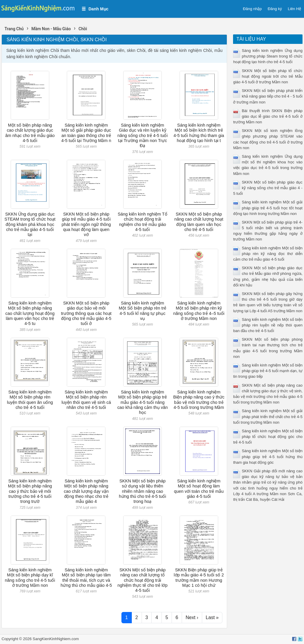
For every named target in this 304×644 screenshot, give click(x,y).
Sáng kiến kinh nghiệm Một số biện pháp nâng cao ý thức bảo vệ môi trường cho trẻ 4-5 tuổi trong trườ (30, 491)
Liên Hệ (294, 9)
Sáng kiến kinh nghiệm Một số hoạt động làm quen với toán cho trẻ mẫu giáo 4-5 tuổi (199, 489)
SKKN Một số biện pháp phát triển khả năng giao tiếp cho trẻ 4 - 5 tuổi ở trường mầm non (268, 96)
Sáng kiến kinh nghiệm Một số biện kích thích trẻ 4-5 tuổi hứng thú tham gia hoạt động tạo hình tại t (199, 133)
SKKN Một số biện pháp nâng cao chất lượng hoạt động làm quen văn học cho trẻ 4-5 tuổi (199, 222)
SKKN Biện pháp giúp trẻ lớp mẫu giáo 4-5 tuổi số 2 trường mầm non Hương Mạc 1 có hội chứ (199, 578)
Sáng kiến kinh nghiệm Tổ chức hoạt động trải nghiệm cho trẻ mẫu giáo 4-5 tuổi (143, 222)
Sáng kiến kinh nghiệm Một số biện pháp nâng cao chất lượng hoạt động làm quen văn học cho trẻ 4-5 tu (30, 313)
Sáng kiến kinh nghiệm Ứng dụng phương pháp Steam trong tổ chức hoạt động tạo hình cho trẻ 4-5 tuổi (268, 56)
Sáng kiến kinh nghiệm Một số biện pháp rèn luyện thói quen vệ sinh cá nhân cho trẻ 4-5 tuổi (86, 400)
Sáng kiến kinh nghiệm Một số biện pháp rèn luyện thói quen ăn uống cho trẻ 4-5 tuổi (30, 400)
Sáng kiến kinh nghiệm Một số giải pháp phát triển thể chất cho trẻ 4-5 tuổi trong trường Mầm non (268, 416)
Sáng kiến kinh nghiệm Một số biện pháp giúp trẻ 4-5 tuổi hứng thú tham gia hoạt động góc (268, 456)
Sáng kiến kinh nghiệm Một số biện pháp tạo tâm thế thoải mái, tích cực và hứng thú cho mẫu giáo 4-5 (86, 578)
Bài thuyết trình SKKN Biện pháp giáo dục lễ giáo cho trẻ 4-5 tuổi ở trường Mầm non (268, 116)
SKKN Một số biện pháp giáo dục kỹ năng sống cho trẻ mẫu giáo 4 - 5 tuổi (268, 188)
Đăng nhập (252, 9)
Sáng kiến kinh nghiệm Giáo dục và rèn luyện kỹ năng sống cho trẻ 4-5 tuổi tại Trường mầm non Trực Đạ (142, 135)
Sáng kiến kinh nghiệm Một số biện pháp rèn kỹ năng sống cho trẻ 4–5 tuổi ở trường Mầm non (199, 311)
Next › (192, 617)
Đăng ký (275, 9)
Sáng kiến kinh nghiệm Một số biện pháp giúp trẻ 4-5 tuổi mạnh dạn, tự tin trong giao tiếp (268, 371)
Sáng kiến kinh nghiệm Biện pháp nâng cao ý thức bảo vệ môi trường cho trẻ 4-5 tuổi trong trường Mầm (199, 400)
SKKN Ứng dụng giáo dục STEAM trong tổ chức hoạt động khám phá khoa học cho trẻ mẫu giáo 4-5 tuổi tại (30, 224)
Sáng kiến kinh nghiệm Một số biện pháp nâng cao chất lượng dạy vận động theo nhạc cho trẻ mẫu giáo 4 (86, 491)
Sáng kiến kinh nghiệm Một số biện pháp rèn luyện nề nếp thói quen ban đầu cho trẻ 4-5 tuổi (268, 325)
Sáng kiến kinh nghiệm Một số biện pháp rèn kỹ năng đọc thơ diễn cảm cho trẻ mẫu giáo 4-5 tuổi (268, 254)
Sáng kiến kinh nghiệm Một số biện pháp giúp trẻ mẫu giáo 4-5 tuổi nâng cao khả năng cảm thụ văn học (142, 402)
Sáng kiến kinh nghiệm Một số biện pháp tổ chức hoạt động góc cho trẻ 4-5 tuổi (268, 437)
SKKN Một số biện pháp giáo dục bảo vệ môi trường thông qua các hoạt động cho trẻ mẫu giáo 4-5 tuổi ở (86, 313)
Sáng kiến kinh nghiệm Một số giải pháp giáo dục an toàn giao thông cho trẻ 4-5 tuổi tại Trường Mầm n (86, 133)
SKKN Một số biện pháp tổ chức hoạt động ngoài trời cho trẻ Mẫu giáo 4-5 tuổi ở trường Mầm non (268, 76)
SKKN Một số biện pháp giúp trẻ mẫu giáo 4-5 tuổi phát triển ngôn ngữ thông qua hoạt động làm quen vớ (86, 224)
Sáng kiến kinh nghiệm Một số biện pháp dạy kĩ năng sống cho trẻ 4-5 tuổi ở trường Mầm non (30, 578)
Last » (212, 617)
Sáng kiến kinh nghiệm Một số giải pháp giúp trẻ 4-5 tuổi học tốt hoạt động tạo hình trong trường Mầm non (268, 208)
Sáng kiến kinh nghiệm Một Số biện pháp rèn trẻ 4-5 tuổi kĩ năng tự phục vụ (142, 311)
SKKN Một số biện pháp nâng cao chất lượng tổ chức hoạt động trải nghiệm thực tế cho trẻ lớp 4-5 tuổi (143, 580)
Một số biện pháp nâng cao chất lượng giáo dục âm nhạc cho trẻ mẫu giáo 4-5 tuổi (30, 133)
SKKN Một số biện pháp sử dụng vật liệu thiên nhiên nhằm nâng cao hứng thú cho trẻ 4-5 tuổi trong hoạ (143, 491)
